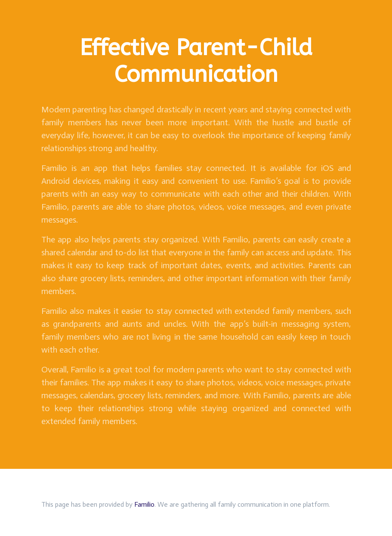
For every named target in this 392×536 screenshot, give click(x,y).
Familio (144, 504)
